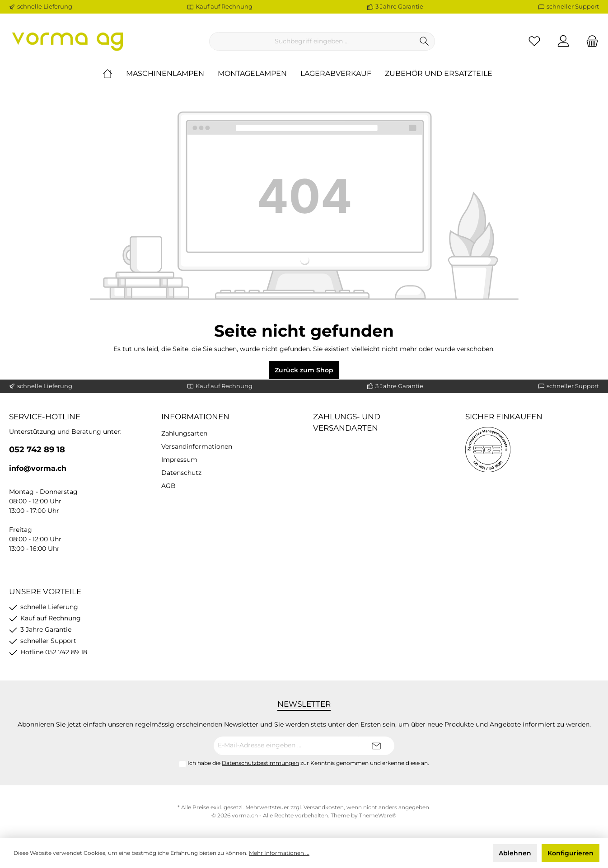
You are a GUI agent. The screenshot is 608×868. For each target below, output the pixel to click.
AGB (168, 486)
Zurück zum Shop (304, 370)
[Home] (114, 74)
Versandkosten (324, 807)
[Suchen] (424, 41)
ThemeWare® (378, 815)
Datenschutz (181, 473)
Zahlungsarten (184, 433)
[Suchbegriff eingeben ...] (312, 41)
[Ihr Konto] (563, 41)
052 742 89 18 (37, 450)
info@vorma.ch (38, 468)
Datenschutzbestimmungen (260, 763)
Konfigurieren (571, 853)
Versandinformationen (197, 446)
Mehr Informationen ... (279, 853)
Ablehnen (515, 853)
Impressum (179, 460)
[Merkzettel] (534, 41)
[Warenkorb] (589, 41)
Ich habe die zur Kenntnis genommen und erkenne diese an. (308, 763)
